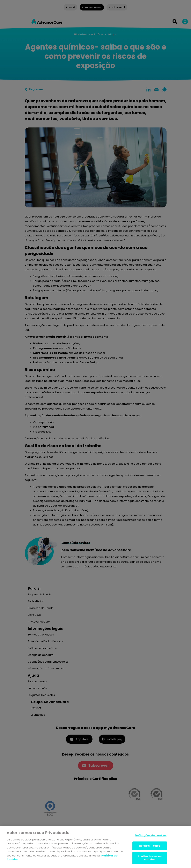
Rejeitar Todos (150, 846)
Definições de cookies (151, 835)
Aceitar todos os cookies (150, 858)
